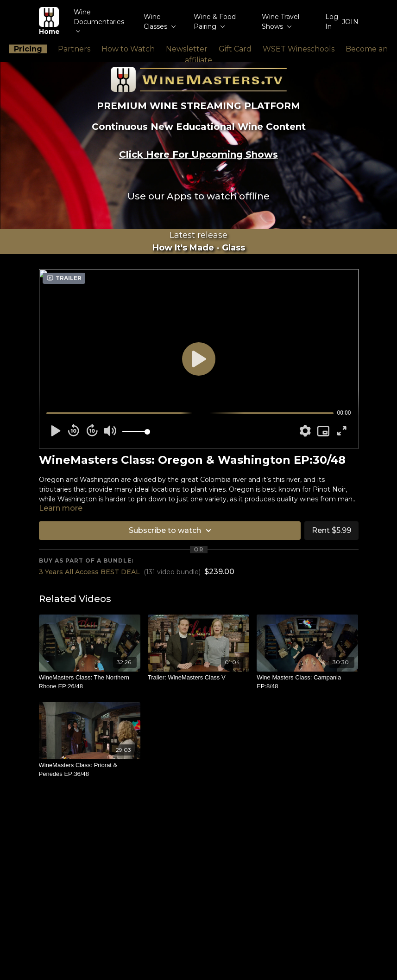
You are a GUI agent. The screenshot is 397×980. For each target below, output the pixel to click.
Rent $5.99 (331, 530)
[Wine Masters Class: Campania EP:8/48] (307, 682)
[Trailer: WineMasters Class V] (198, 678)
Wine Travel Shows (280, 22)
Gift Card (235, 49)
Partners (74, 49)
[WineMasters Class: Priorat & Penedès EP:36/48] (90, 770)
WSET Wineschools (299, 49)
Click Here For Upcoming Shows (198, 154)
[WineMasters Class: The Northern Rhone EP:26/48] (90, 682)
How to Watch (128, 49)
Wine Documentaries (99, 20)
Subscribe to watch (171, 531)
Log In (332, 22)
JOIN (350, 22)
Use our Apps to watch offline (198, 196)
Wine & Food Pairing (215, 22)
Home (49, 21)
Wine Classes (160, 22)
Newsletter (187, 49)
